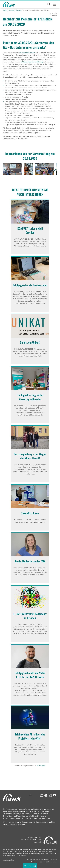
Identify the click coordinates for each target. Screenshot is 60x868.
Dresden (11, 10)
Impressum (37, 859)
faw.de (5, 10)
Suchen (49, 4)
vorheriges (5, 169)
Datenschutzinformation (49, 859)
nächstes (55, 169)
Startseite (30, 859)
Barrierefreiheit (35, 862)
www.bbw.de (37, 842)
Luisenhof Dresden (28, 53)
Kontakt (43, 862)
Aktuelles (18, 10)
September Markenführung (33, 62)
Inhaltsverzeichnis (52, 862)
